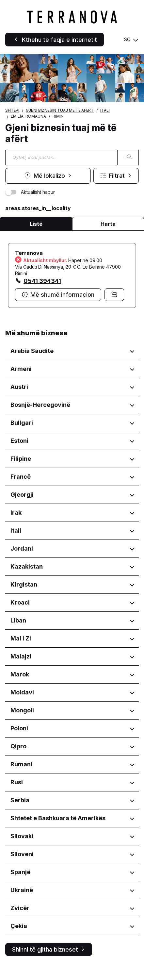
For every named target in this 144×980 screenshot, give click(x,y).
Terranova (29, 253)
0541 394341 (42, 281)
